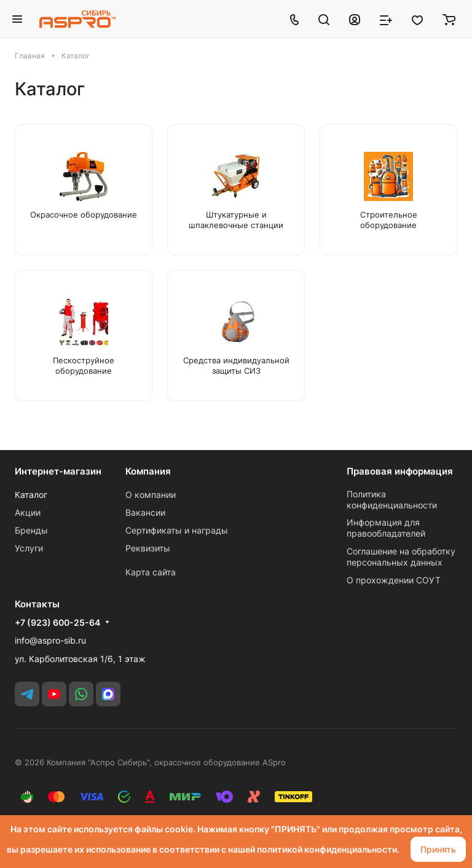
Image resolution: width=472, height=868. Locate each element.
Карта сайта (151, 572)
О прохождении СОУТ (394, 580)
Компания (148, 471)
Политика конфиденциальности (392, 499)
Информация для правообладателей (386, 528)
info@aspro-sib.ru (50, 640)
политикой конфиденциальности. (328, 849)
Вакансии (145, 512)
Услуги (29, 548)
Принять (438, 849)
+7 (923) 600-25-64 (57, 622)
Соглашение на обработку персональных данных (401, 557)
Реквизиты (148, 548)
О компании (151, 495)
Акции (28, 512)
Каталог (31, 495)
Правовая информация (400, 471)
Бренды (31, 530)
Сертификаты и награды (177, 530)
